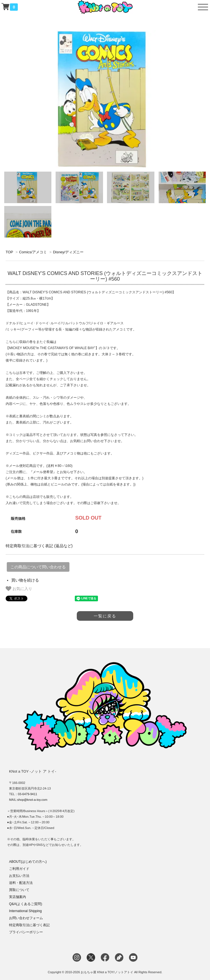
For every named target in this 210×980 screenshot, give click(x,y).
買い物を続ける (25, 580)
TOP (9, 252)
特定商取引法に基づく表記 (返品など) (39, 546)
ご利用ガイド (19, 869)
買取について (19, 890)
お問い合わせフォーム (26, 918)
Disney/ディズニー (68, 252)
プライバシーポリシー (26, 932)
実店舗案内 (17, 897)
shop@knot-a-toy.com (32, 800)
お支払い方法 (19, 876)
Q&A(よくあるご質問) (26, 904)
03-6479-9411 (28, 794)
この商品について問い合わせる (38, 567)
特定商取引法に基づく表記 (29, 925)
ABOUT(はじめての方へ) (28, 862)
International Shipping (25, 911)
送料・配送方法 (21, 883)
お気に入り (19, 589)
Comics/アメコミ (33, 252)
